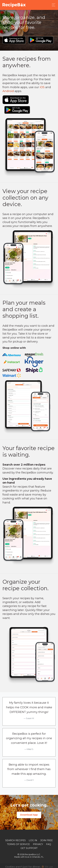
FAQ (49, 844)
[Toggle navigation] (53, 5)
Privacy (38, 844)
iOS (42, 87)
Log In (33, 840)
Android (8, 91)
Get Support (29, 848)
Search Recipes (15, 840)
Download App (29, 815)
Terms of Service (18, 844)
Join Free (46, 840)
